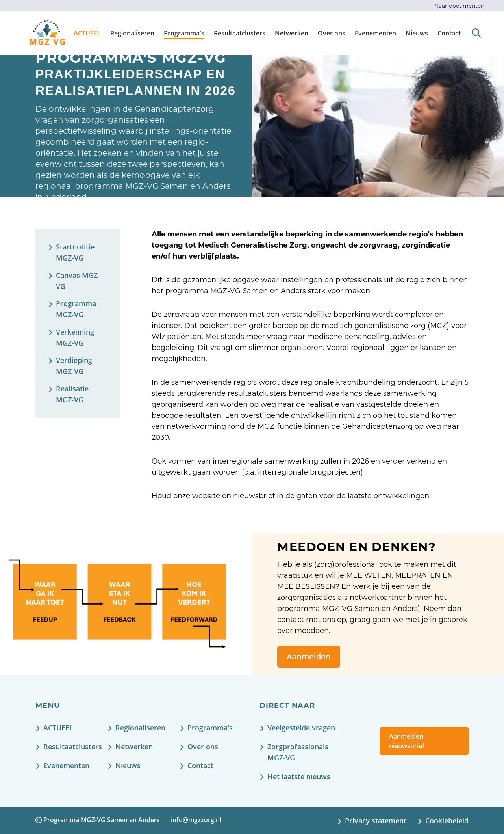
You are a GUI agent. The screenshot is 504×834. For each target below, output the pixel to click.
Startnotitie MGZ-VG (75, 252)
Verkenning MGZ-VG (75, 337)
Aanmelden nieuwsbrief (407, 741)
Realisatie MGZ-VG (72, 394)
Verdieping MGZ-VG (74, 366)
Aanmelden (309, 656)
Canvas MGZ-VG (78, 281)
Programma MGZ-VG (76, 309)
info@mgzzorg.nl (196, 820)
